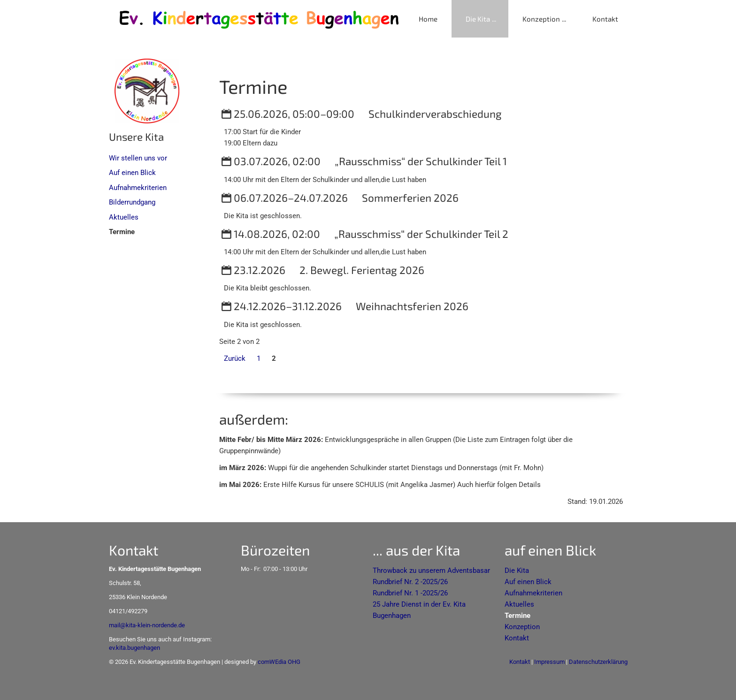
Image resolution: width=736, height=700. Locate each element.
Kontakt (605, 19)
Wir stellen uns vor (138, 158)
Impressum (549, 662)
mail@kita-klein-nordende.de (147, 625)
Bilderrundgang (132, 202)
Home (428, 19)
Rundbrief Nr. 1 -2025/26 (410, 593)
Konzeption (541, 19)
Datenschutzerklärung (598, 662)
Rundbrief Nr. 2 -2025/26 (410, 582)
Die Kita (478, 19)
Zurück (235, 358)
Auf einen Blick (132, 173)
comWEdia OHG (279, 662)
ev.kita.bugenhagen (134, 648)
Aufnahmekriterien (138, 188)
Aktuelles (124, 217)
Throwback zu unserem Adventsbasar (431, 571)
